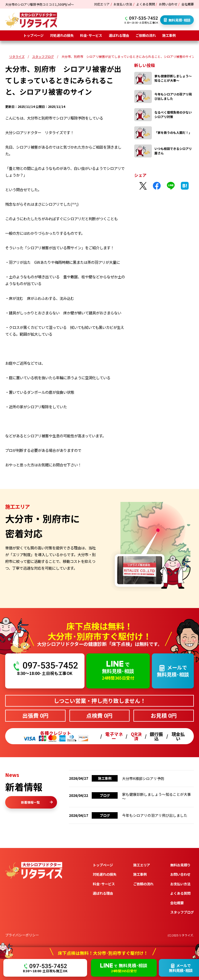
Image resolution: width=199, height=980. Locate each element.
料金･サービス (91, 35)
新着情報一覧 (37, 802)
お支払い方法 (123, 4)
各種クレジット (56, 736)
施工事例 (169, 35)
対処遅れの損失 (62, 35)
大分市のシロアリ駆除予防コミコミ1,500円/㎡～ (40, 4)
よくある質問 (146, 4)
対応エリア (102, 4)
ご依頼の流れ (146, 35)
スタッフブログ (182, 940)
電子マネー (114, 736)
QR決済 (136, 736)
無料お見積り (180, 893)
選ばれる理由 (119, 35)
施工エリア (142, 893)
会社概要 (188, 4)
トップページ (33, 35)
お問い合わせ (168, 4)
